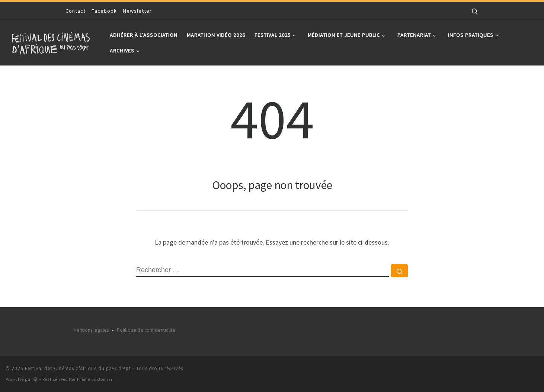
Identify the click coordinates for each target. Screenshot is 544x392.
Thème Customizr (95, 379)
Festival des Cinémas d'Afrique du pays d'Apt (78, 368)
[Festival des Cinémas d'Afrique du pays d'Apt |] (52, 41)
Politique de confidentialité (146, 330)
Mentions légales (91, 330)
